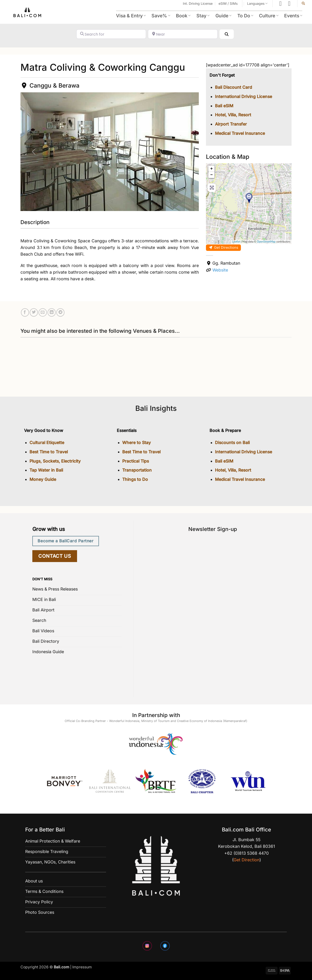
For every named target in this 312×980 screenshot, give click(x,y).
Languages (257, 3)
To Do (245, 16)
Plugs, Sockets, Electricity (55, 461)
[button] (34, 152)
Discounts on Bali (232, 443)
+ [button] (212, 169)
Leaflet (236, 242)
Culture (269, 16)
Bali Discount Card (234, 87)
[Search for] (111, 34)
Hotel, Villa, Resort (233, 115)
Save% (161, 16)
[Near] (183, 34)
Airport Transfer (231, 124)
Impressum (82, 967)
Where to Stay (136, 443)
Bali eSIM (224, 106)
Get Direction (246, 860)
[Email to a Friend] (43, 312)
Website (220, 270)
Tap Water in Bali (46, 470)
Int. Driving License (198, 3)
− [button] (212, 175)
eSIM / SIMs (228, 3)
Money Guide (43, 479)
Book (183, 16)
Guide (223, 16)
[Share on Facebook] (25, 312)
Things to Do (135, 479)
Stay (203, 16)
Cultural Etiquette (47, 443)
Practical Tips (136, 461)
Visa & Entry (131, 16)
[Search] (227, 34)
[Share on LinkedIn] (52, 312)
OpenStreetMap (266, 242)
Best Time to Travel (49, 452)
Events (293, 16)
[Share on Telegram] (60, 312)
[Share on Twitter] (34, 312)
